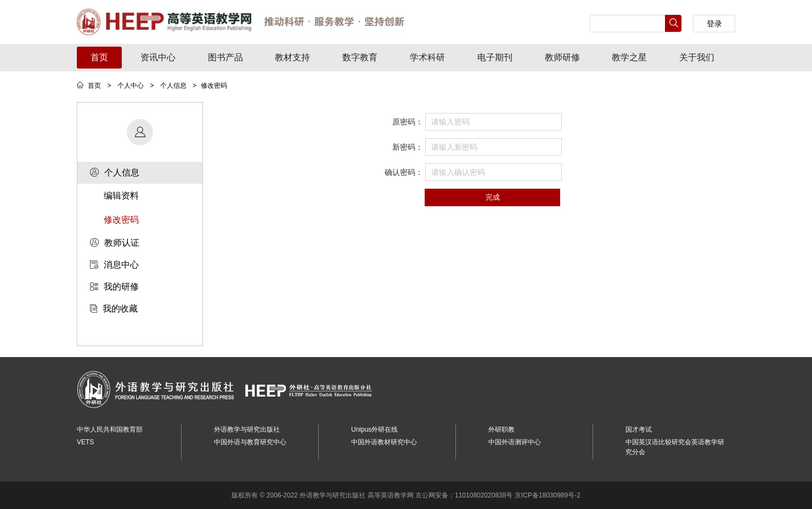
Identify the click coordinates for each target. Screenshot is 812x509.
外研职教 (501, 429)
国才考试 (639, 429)
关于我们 (697, 57)
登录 (714, 24)
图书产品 (225, 57)
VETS (85, 442)
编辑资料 (121, 196)
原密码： (408, 122)
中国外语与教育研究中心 (250, 442)
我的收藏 (114, 309)
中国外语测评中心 (515, 442)
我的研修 (114, 287)
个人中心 (131, 86)
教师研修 (562, 57)
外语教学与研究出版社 (247, 429)
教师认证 (115, 243)
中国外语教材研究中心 (384, 442)
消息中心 (114, 265)
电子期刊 (495, 57)
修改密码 (121, 220)
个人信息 (173, 86)
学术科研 (427, 57)
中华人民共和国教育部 (110, 429)
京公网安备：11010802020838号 (464, 495)
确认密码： (404, 172)
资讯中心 (158, 57)
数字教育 (360, 57)
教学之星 (629, 57)
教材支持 (292, 57)
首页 (99, 57)
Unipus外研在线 (374, 429)
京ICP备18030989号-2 (548, 495)
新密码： (408, 147)
